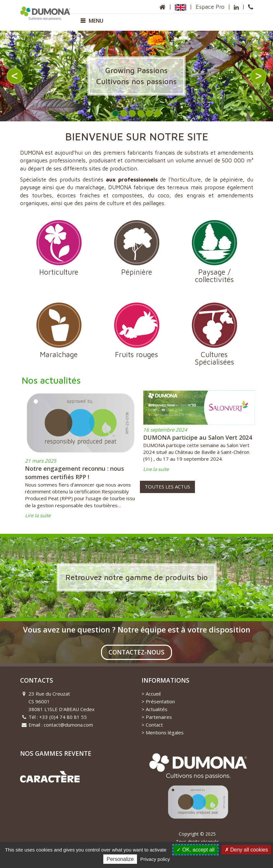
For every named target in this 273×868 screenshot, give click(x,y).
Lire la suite (38, 515)
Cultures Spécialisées (214, 334)
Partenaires (159, 717)
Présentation (160, 701)
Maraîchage (59, 330)
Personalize (120, 859)
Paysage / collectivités (214, 252)
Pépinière (137, 248)
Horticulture (59, 248)
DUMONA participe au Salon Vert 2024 (198, 437)
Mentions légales (165, 732)
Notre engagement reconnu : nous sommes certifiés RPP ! (74, 473)
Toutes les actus (167, 487)
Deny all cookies (246, 850)
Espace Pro (210, 7)
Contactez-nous (136, 652)
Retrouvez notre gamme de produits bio (137, 577)
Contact (154, 725)
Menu (92, 21)
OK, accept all (195, 850)
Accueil (153, 694)
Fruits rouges (137, 330)
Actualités (157, 709)
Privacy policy (155, 859)
